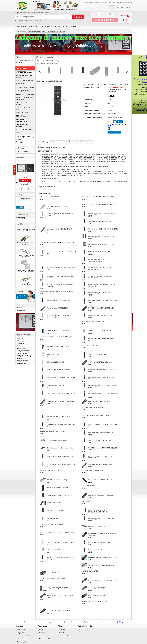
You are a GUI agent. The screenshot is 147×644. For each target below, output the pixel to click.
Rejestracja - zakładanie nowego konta (120, 2)
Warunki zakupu (22, 639)
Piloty (57, 61)
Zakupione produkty (45, 639)
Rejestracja (20, 343)
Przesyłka (72, 142)
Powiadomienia (58, 142)
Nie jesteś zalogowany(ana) (23, 53)
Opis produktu (112, 114)
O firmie (19, 358)
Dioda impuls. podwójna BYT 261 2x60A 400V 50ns (26, 175)
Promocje (38, 21)
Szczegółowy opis (44, 142)
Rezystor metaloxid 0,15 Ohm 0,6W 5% (25, 230)
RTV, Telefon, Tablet (44, 61)
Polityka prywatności (23, 341)
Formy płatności (22, 353)
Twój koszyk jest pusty (126, 53)
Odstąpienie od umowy (24, 356)
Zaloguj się (103, 2)
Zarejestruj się (20, 218)
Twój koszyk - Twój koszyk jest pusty (105, 14)
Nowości (19, 139)
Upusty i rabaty (21, 348)
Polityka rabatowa (22, 361)
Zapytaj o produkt (87, 142)
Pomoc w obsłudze (65, 636)
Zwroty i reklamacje (23, 351)
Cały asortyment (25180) (25, 137)
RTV (52, 61)
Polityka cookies (22, 642)
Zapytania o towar (22, 152)
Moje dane (42, 636)
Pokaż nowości (21, 311)
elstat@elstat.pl (119, 622)
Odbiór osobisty (22, 363)
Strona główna (22, 630)
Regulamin (20, 339)
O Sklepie (62, 630)
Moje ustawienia (22, 346)
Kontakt (61, 633)
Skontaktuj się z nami (91, 2)
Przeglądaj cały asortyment (24, 21)
